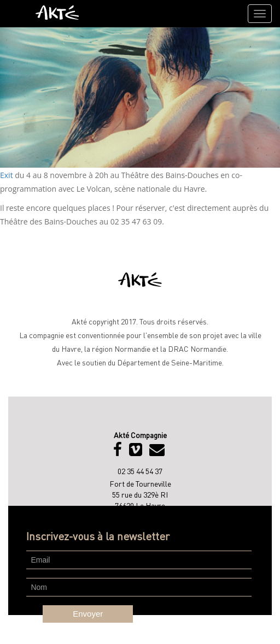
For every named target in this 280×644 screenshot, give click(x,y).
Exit (7, 175)
